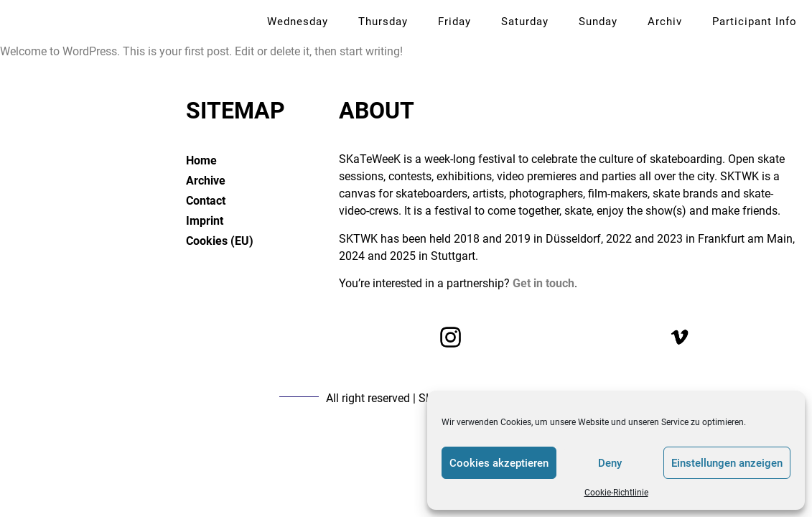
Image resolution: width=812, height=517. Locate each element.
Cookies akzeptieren (499, 463)
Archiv (665, 22)
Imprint (205, 221)
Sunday (598, 22)
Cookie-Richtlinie (616, 493)
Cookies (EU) (220, 241)
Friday (454, 22)
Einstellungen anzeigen (727, 463)
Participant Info (755, 22)
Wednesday (298, 22)
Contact (206, 201)
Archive (206, 181)
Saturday (525, 22)
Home (201, 160)
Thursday (383, 22)
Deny (610, 463)
